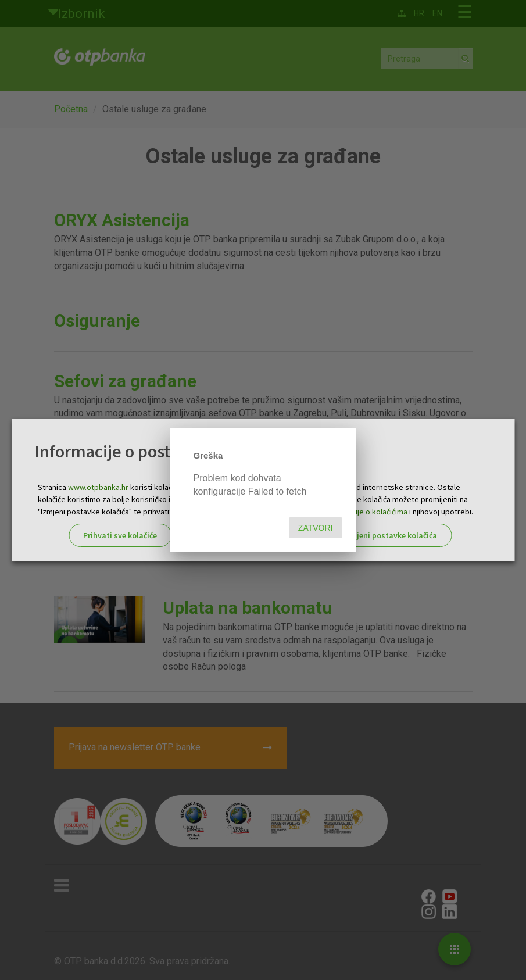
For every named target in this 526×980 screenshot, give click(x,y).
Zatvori (316, 528)
